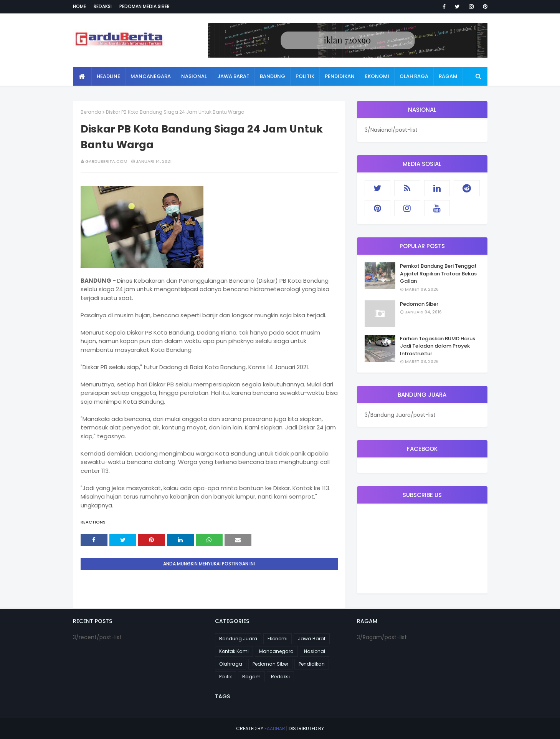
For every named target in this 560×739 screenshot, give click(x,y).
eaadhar (275, 728)
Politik (225, 677)
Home (79, 6)
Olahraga (231, 664)
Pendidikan (312, 664)
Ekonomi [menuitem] (377, 76)
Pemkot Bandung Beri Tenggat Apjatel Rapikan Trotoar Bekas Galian (438, 273)
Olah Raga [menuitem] (414, 76)
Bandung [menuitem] (273, 76)
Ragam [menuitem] (448, 76)
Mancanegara (276, 651)
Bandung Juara (238, 639)
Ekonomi (278, 639)
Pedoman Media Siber (145, 6)
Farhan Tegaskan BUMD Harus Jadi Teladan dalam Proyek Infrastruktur (438, 346)
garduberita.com (106, 161)
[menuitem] (82, 76)
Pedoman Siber (419, 304)
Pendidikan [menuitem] (340, 76)
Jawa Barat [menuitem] (233, 76)
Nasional (315, 651)
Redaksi (103, 6)
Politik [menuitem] (305, 76)
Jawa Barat (312, 639)
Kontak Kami (234, 651)
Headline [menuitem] (108, 76)
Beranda (91, 112)
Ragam (251, 677)
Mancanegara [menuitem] (151, 76)
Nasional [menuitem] (194, 76)
